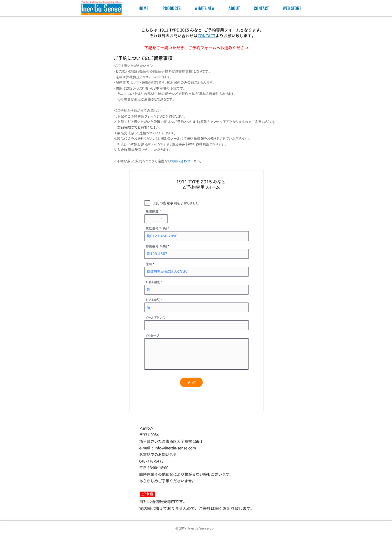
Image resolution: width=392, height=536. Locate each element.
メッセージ (152, 336)
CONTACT (206, 36)
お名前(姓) (153, 282)
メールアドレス (155, 318)
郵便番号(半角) (156, 246)
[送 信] (191, 382)
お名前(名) (153, 300)
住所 (149, 264)
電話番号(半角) (156, 229)
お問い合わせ (180, 161)
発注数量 (152, 211)
